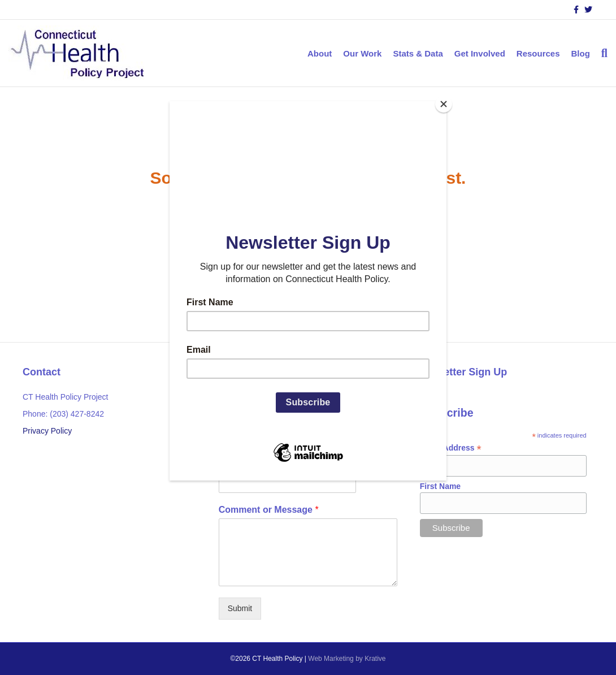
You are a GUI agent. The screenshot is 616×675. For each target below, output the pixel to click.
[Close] (444, 104)
